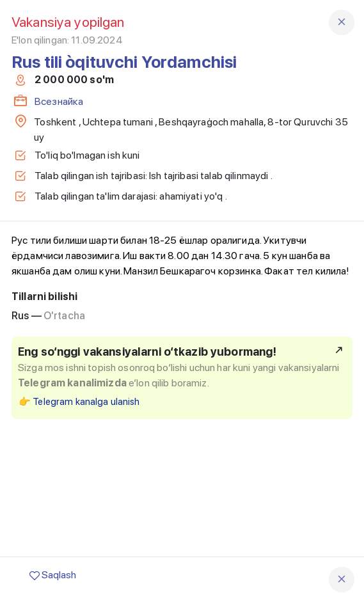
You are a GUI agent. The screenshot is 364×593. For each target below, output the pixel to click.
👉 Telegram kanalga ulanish (79, 402)
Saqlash (53, 575)
